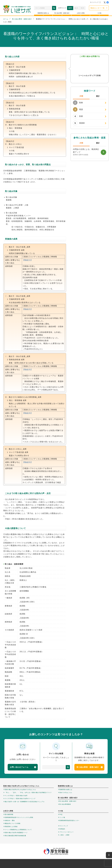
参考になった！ (90, 66)
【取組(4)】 (28, 413)
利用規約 (62, 829)
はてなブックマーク (94, 80)
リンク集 (62, 817)
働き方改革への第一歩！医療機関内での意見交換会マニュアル (25, 802)
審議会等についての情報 (13, 823)
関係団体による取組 (11, 827)
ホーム (6, 19)
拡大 (76, 8)
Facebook (90, 80)
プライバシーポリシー (66, 832)
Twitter (85, 80)
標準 (70, 8)
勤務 (78, 103)
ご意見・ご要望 (64, 835)
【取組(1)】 (28, 260)
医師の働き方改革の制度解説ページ (16, 833)
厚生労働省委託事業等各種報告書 (15, 836)
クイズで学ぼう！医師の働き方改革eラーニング (20, 799)
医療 (78, 116)
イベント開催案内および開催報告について (18, 830)
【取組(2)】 (28, 309)
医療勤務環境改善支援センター (69, 820)
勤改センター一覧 (98, 8)
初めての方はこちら (66, 793)
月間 (81, 96)
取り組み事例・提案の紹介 (22, 19)
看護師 (79, 123)
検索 (54, 8)
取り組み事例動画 (65, 804)
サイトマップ (94, 2)
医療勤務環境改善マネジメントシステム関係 (19, 817)
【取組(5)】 (28, 462)
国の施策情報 (9, 814)
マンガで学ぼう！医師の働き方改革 (16, 796)
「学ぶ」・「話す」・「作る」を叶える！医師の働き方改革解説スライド (28, 793)
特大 (83, 8)
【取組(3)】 (28, 370)
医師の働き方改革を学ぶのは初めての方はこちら (20, 790)
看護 (78, 109)
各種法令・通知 (10, 820)
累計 (98, 96)
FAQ (61, 814)
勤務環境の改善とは (66, 790)
